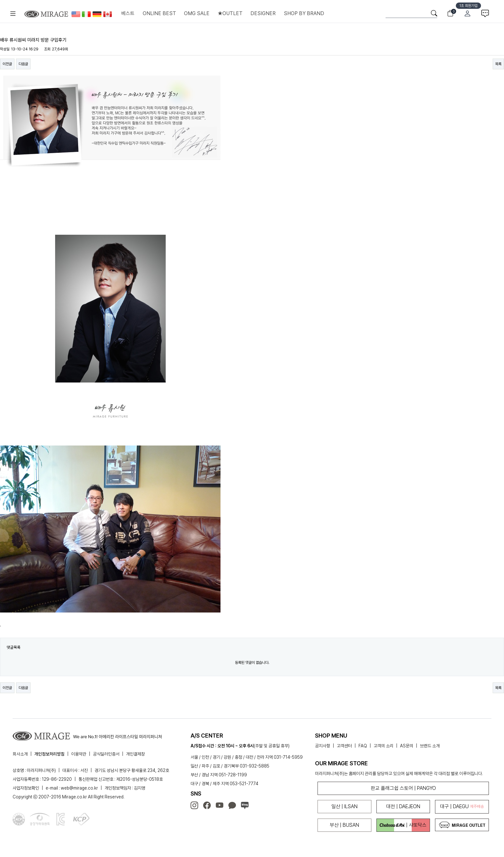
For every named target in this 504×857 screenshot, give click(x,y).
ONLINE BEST (159, 13)
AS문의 (407, 746)
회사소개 (20, 754)
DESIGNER (263, 13)
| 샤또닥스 (403, 825)
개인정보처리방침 (49, 754)
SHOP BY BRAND (304, 13)
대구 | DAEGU (462, 806)
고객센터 (344, 746)
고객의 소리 (384, 746)
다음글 (23, 64)
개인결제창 (135, 754)
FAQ (363, 746)
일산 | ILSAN (344, 806)
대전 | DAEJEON (403, 806)
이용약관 (79, 754)
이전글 (7, 64)
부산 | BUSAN (344, 825)
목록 (498, 64)
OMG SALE (197, 13)
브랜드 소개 (430, 746)
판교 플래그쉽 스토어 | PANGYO (403, 788)
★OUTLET (230, 13)
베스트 (128, 13)
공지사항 (323, 746)
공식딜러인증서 (106, 754)
